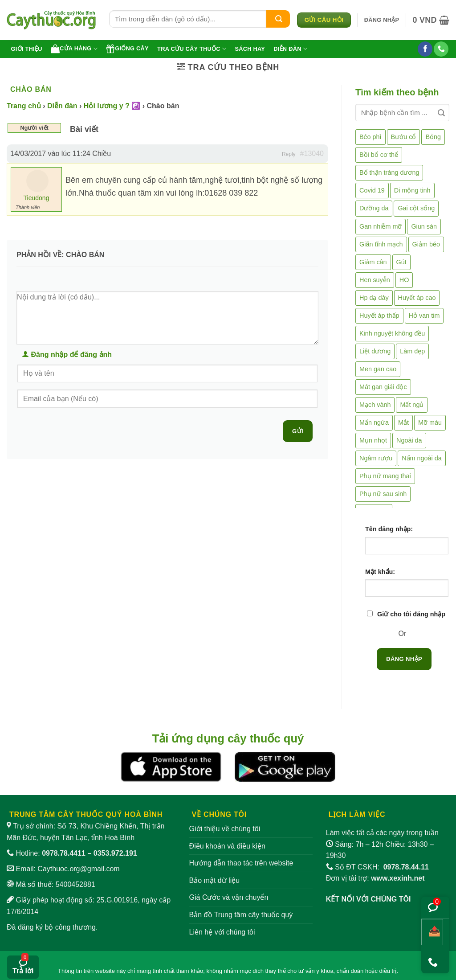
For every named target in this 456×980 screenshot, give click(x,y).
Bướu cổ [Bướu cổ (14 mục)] (404, 137)
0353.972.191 (115, 853)
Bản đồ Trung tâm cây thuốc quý (241, 915)
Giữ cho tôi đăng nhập (411, 614)
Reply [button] (289, 154)
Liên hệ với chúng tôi (222, 932)
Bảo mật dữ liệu (215, 880)
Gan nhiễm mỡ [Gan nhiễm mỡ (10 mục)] (381, 226)
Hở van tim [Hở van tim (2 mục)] (424, 316)
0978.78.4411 (64, 853)
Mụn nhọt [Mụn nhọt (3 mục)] (373, 440)
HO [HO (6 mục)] (404, 280)
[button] (382, 20)
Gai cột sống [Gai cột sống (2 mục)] (416, 208)
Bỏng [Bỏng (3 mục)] (433, 137)
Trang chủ (24, 106)
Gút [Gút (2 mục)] (401, 262)
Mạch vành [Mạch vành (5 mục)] (375, 405)
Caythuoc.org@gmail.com (78, 869)
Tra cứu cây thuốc (192, 49)
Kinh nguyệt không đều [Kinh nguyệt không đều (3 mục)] (392, 333)
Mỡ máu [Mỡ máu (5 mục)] (430, 422)
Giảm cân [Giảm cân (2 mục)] (373, 262)
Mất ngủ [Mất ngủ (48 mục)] (412, 405)
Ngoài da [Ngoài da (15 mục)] (409, 440)
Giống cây (127, 49)
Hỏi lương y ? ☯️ (112, 106)
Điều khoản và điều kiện (227, 846)
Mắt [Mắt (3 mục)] (403, 422)
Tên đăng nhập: (389, 529)
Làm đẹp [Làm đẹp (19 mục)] (412, 351)
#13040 (312, 154)
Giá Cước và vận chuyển (229, 897)
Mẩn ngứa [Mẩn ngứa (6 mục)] (374, 422)
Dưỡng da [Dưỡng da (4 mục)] (374, 208)
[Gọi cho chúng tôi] (441, 49)
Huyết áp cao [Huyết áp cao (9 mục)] (417, 298)
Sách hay (250, 49)
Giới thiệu (27, 49)
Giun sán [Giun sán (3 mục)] (424, 226)
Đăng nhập (404, 659)
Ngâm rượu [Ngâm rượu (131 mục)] (376, 458)
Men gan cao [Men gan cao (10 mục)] (378, 369)
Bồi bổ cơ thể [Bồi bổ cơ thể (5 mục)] (379, 155)
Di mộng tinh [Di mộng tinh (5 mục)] (412, 190)
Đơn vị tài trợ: (375, 878)
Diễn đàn (290, 49)
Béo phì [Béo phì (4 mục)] (370, 137)
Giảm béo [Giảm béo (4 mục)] (426, 244)
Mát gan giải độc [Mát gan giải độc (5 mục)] (383, 387)
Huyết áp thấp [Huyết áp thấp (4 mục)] (379, 316)
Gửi (298, 431)
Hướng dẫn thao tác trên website (241, 863)
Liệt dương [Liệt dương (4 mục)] (375, 351)
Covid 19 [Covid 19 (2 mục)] (372, 190)
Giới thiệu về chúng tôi (225, 829)
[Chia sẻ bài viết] (432, 932)
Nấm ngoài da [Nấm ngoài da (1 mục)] (422, 458)
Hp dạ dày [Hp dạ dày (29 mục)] (374, 298)
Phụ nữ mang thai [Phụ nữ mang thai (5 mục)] (385, 476)
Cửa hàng (74, 49)
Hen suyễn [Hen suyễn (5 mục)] (375, 280)
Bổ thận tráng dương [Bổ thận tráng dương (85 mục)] (389, 172)
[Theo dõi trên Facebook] (425, 49)
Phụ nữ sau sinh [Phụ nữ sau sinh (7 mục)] (383, 494)
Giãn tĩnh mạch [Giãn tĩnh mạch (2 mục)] (381, 244)
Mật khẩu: (380, 572)
